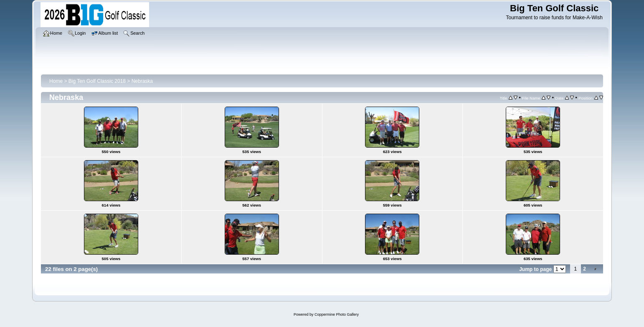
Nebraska (142, 81)
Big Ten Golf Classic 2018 (97, 81)
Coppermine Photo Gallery (337, 314)
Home (56, 81)
